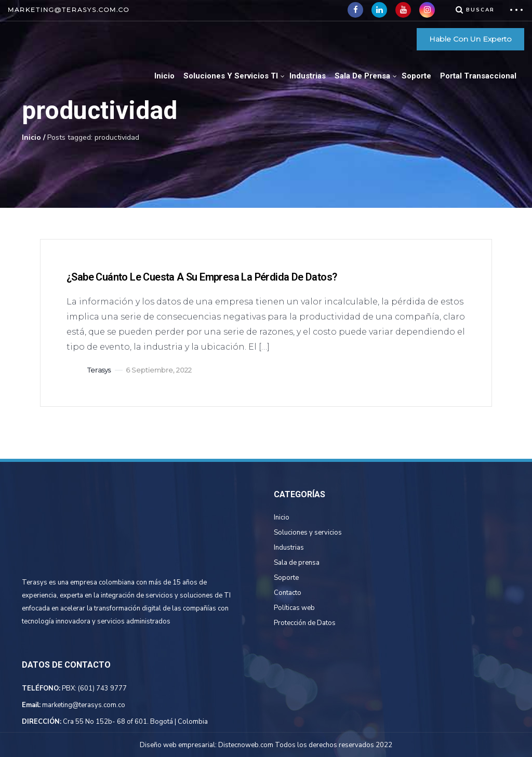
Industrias (308, 76)
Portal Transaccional (478, 76)
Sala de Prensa (362, 76)
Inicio (164, 76)
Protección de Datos (305, 623)
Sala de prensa (297, 563)
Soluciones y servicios (308, 533)
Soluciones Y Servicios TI (231, 76)
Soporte (416, 76)
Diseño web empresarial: (178, 745)
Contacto (288, 593)
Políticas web (294, 608)
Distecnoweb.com (246, 745)
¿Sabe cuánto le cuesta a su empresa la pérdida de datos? (202, 277)
